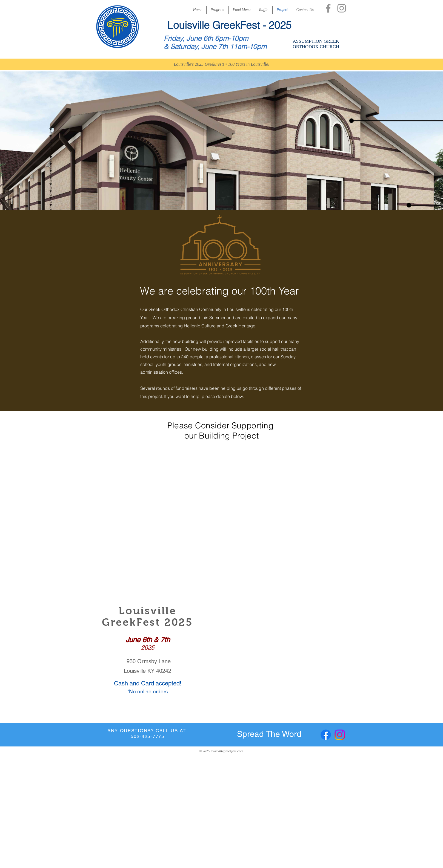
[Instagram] (342, 8)
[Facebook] (328, 8)
